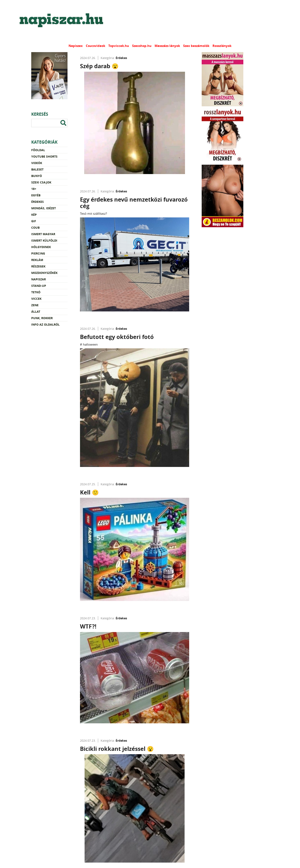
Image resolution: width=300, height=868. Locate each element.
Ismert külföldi (44, 240)
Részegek (38, 266)
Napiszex (76, 46)
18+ (34, 189)
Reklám (37, 260)
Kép (34, 215)
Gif (34, 221)
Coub (35, 228)
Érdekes (37, 202)
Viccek (36, 299)
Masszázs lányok (167, 46)
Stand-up (39, 286)
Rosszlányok (222, 46)
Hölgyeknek (41, 247)
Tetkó (36, 292)
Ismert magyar (43, 234)
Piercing (38, 253)
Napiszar (39, 279)
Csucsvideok (96, 46)
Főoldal (38, 150)
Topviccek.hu (119, 46)
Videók (37, 163)
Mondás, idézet (44, 208)
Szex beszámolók (196, 46)
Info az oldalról (45, 324)
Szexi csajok (41, 182)
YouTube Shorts (44, 156)
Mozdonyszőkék (44, 273)
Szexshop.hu (142, 46)
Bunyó (37, 176)
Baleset (37, 169)
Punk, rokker (42, 318)
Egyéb (36, 195)
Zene (35, 305)
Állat (36, 312)
